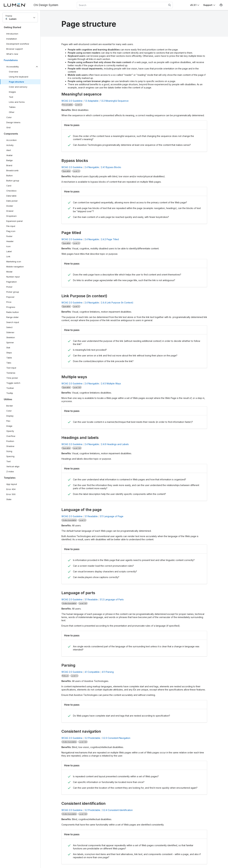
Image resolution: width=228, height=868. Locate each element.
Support (208, 5)
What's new (12, 54)
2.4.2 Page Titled (110, 239)
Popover (10, 297)
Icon (8, 246)
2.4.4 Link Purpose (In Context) (117, 303)
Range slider (13, 317)
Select (9, 327)
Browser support (15, 49)
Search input (13, 322)
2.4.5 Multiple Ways (111, 383)
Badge (9, 160)
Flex (8, 421)
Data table (11, 196)
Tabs (9, 363)
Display (10, 416)
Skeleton (11, 337)
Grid (8, 127)
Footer (9, 236)
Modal (9, 272)
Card (9, 186)
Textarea (11, 373)
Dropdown (11, 216)
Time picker (12, 378)
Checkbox (11, 191)
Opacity (10, 431)
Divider (10, 206)
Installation (12, 39)
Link (8, 256)
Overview (14, 72)
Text (11, 97)
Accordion (11, 140)
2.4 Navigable (92, 167)
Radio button (13, 312)
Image (9, 426)
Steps (9, 353)
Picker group (13, 292)
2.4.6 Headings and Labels (115, 444)
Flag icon (11, 231)
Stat (8, 348)
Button (12, 176)
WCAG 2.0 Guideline (72, 101)
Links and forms (17, 102)
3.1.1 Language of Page (112, 516)
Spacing (10, 456)
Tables (12, 107)
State (9, 499)
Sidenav (10, 332)
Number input (13, 277)
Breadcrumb (12, 170)
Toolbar (10, 388)
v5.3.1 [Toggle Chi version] (193, 5)
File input (11, 226)
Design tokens (13, 122)
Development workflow (18, 44)
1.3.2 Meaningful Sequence (115, 101)
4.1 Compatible (92, 672)
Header (10, 241)
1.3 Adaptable (92, 101)
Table (9, 358)
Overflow (11, 436)
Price (9, 302)
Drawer (10, 211)
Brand (9, 165)
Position (10, 441)
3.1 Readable (91, 516)
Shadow (10, 446)
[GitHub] (221, 5)
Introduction (12, 34)
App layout (12, 484)
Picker (9, 287)
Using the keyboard (19, 77)
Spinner (10, 342)
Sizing (9, 451)
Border (10, 406)
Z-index (10, 471)
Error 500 (11, 494)
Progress (11, 307)
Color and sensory (18, 87)
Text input (11, 368)
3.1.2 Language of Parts (112, 599)
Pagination (12, 282)
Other (12, 112)
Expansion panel (14, 221)
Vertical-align (13, 466)
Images (12, 92)
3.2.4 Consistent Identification (117, 810)
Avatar (9, 155)
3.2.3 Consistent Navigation (116, 738)
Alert (9, 150)
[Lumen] (19, 5)
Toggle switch (13, 383)
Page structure (16, 82)
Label (9, 251)
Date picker (12, 201)
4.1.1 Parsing (108, 672)
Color (9, 117)
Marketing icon (14, 262)
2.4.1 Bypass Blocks (111, 167)
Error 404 (11, 489)
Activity (10, 145)
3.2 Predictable (92, 738)
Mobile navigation (15, 267)
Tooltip (10, 393)
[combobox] (125, 5)
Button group (13, 181)
